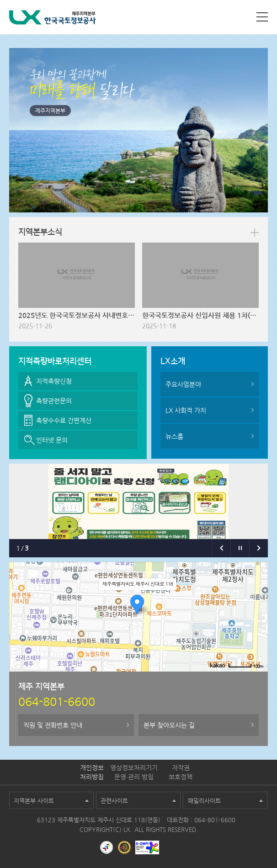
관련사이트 (114, 801)
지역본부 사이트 (34, 801)
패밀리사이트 (204, 801)
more (255, 233)
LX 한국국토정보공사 (53, 19)
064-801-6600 (215, 820)
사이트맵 (262, 17)
